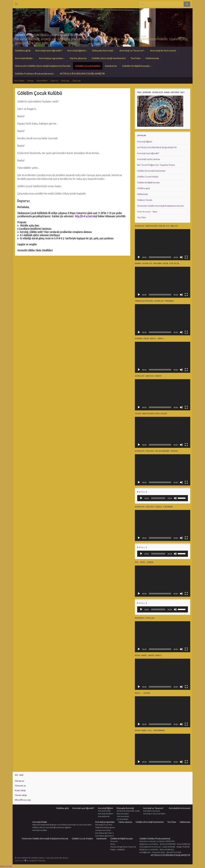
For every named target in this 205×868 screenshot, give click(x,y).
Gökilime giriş (23, 50)
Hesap (30, 80)
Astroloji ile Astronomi (163, 50)
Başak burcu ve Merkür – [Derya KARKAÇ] (157, 850)
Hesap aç (20, 781)
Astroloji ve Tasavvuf (132, 50)
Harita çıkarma (78, 58)
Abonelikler (42, 80)
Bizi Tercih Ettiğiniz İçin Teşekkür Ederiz (156, 165)
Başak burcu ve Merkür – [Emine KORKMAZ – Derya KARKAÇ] (165, 844)
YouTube (136, 58)
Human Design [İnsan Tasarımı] (123, 847)
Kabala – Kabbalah (117, 850)
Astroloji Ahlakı (25, 58)
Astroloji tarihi (104, 816)
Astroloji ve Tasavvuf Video (154, 814)
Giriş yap (65, 80)
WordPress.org (23, 800)
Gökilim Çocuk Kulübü (88, 66)
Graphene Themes (37, 861)
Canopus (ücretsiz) (103, 830)
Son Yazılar (19, 80)
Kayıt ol (54, 80)
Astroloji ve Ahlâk (40, 830)
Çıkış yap (77, 80)
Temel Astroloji (104, 811)
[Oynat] (139, 257)
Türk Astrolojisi (123, 816)
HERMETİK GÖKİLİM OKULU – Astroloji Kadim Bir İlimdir (71, 34)
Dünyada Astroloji (103, 50)
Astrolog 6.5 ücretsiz (104, 825)
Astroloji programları (52, 58)
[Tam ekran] (186, 257)
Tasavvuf (114, 841)
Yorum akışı (21, 795)
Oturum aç (20, 786)
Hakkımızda (152, 58)
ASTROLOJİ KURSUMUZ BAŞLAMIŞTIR (82, 73)
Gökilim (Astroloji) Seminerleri (109, 58)
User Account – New (147, 212)
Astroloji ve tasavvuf (151, 811)
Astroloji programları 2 (104, 836)
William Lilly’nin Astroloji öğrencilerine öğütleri (52, 827)
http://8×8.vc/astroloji (86, 216)
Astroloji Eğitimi (77, 50)
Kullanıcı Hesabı (145, 200)
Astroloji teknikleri (106, 814)
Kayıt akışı (20, 790)
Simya (113, 844)
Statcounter (6, 866)
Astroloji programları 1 (104, 833)
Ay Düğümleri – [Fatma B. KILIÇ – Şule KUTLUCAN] (160, 852)
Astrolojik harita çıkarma (149, 159)
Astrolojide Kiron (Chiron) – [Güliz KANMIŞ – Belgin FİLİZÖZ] (165, 847)
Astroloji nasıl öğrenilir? (49, 50)
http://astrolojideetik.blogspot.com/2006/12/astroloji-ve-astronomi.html (62, 825)
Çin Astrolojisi (122, 819)
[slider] (158, 498)
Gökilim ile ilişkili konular (137, 66)
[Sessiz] (181, 257)
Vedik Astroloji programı (105, 827)
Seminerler (111, 66)
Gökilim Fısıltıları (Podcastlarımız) (35, 73)
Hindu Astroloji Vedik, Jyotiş (128, 811)
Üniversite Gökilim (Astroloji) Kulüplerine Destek (43, 66)
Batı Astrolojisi (123, 814)
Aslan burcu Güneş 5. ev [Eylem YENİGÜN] (157, 841)
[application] (163, 245)
